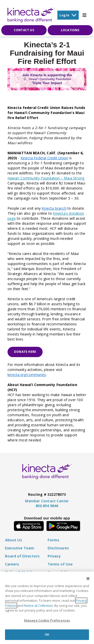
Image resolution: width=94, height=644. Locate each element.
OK (47, 634)
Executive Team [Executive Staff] (20, 548)
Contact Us (24, 30)
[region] (47, 608)
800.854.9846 (47, 506)
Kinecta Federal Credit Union (44, 158)
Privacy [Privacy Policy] (54, 556)
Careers (12, 564)
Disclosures (58, 548)
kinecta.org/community (27, 375)
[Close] (88, 579)
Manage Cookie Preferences (47, 620)
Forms (53, 540)
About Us (14, 540)
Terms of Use (60, 564)
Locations (70, 30)
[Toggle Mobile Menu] (84, 15)
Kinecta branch (54, 208)
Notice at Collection (38, 605)
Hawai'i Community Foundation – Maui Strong (46, 178)
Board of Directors (22, 556)
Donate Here (25, 352)
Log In (68, 15)
